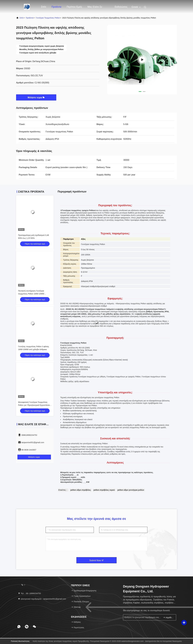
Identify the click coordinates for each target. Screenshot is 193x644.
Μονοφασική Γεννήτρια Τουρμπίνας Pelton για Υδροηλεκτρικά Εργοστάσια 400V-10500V (34, 405)
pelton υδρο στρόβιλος (81, 490)
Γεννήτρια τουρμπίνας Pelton (48, 18)
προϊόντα (30, 18)
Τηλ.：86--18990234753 (29, 593)
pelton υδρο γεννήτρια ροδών (131, 490)
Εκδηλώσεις (121, 7)
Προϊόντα (56, 7)
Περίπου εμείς (74, 7)
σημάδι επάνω (168, 617)
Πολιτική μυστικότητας (20, 641)
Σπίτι (44, 7)
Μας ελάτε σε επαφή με (95, 8)
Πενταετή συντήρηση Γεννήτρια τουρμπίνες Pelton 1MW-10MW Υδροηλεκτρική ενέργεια (31, 294)
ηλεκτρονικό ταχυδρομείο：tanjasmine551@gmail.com (42, 599)
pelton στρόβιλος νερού (104, 490)
